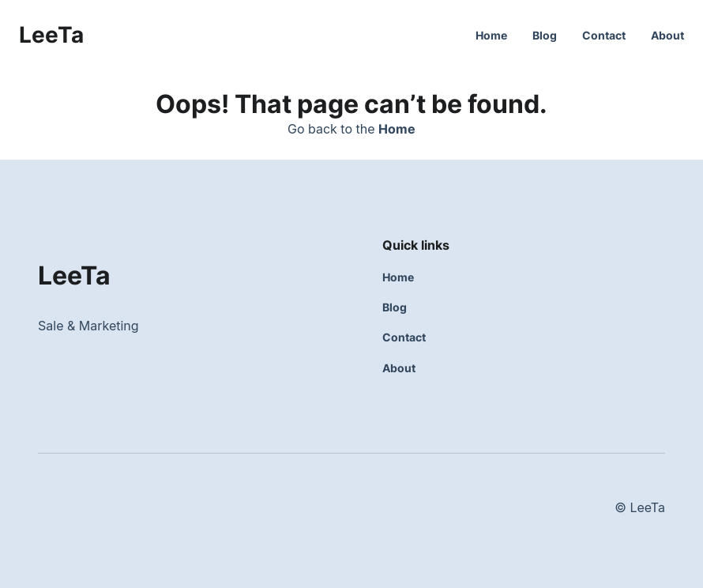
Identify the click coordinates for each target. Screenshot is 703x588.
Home (491, 35)
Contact (604, 35)
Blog (545, 35)
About (667, 35)
